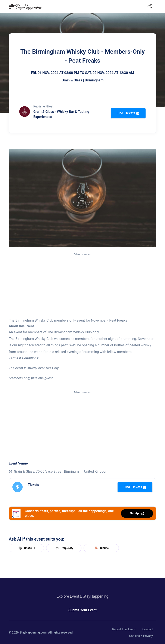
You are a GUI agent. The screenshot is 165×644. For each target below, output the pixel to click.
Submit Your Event (82, 610)
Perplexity (64, 548)
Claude (101, 548)
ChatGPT (26, 548)
